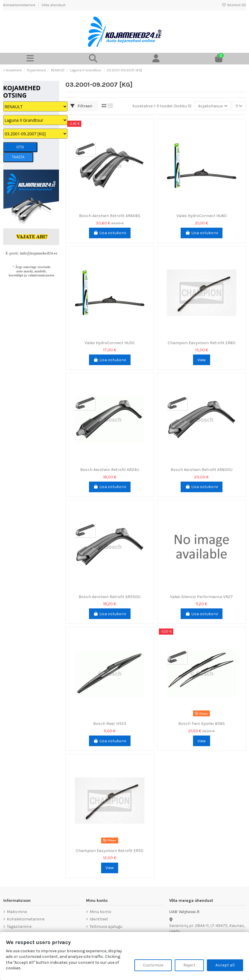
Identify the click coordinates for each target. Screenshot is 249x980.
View (202, 360)
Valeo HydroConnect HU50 (110, 343)
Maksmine (17, 912)
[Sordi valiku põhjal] (213, 106)
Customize (153, 965)
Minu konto (100, 912)
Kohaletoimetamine (20, 5)
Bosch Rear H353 (110, 724)
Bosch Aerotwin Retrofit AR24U (110, 470)
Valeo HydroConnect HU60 (202, 216)
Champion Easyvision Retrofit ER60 (202, 343)
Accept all (225, 965)
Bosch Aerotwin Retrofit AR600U (202, 470)
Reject (189, 965)
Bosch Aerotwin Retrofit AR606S (110, 216)
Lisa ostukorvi (110, 233)
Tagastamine (19, 926)
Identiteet (99, 919)
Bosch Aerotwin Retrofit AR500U (110, 597)
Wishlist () (234, 5)
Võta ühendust (53, 5)
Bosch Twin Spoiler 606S (202, 724)
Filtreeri (81, 106)
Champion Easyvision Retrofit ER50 (110, 851)
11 (239, 106)
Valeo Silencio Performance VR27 (201, 597)
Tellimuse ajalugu (106, 926)
